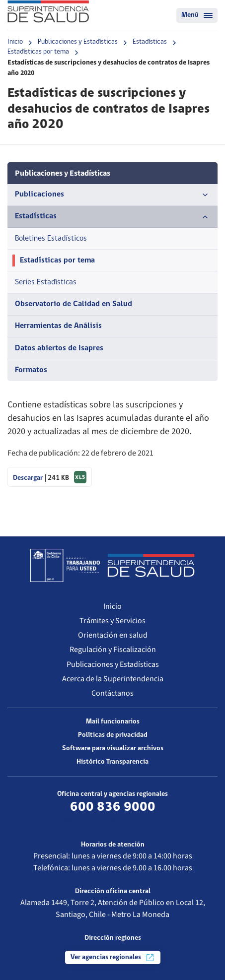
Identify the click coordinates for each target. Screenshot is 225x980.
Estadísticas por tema (38, 52)
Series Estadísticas (46, 282)
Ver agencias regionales (113, 958)
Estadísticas (150, 42)
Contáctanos (112, 693)
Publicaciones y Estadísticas (78, 42)
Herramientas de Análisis (58, 326)
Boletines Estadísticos (51, 239)
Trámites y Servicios (112, 621)
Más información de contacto (112, 821)
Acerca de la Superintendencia (113, 679)
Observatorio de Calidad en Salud (74, 304)
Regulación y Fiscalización (113, 650)
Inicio (15, 42)
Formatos (31, 370)
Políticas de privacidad (113, 735)
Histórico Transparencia (112, 762)
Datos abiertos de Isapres (59, 348)
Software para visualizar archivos (113, 749)
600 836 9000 (113, 807)
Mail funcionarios (113, 722)
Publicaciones (112, 195)
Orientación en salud (113, 635)
